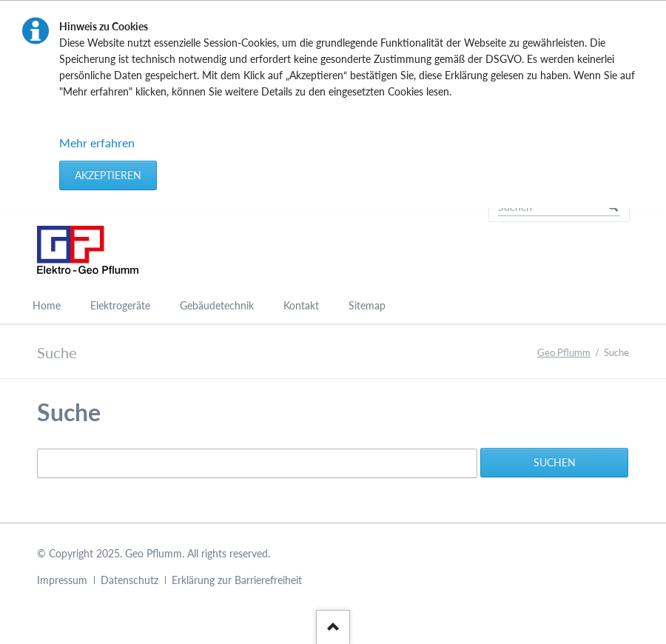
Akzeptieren (108, 175)
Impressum (62, 580)
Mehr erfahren (97, 142)
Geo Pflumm (564, 352)
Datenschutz (129, 580)
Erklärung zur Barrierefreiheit (237, 580)
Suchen (555, 462)
